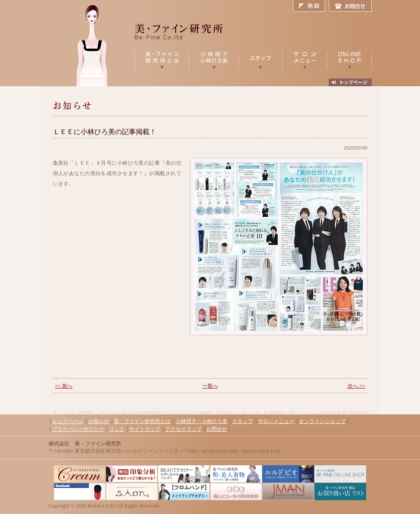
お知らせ (99, 421)
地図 (311, 6)
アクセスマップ (184, 429)
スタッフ (243, 421)
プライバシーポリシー (78, 429)
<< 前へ (64, 386)
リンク (117, 429)
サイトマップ (145, 429)
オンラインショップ (322, 421)
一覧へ (210, 386)
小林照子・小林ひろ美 (202, 421)
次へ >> (356, 386)
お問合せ (350, 6)
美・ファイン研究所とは (142, 421)
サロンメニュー (276, 421)
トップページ (68, 421)
